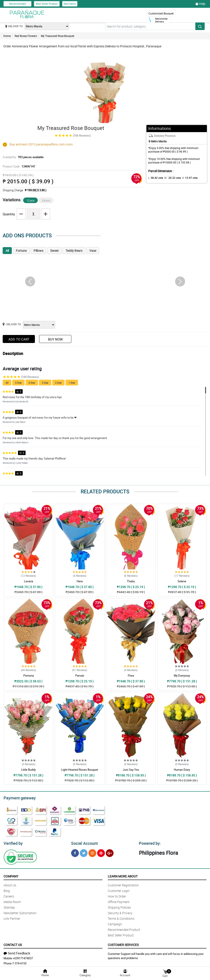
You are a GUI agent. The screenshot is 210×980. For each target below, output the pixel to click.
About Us (10, 884)
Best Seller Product (47, 4)
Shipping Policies (119, 906)
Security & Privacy (120, 912)
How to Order (117, 895)
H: (186, 178)
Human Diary (182, 770)
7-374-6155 (19, 962)
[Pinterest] (101, 852)
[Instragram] (92, 852)
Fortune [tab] (21, 251)
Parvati (80, 676)
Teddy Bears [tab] (74, 251)
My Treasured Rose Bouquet (58, 36)
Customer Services (123, 943)
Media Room (12, 900)
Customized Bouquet (161, 13)
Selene (182, 581)
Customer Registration (123, 884)
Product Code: (18, 166)
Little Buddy (28, 770)
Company (11, 875)
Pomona (29, 676)
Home (7, 36)
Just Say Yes (131, 770)
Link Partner (12, 917)
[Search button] (200, 26)
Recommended (17, 4)
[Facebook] (75, 852)
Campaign (115, 923)
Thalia (131, 581)
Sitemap (9, 906)
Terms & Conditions (121, 917)
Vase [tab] (93, 251)
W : (170, 178)
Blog (7, 889)
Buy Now (55, 339)
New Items (70, 4)
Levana (29, 581)
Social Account (83, 842)
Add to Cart (19, 339)
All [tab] (7, 251)
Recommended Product (124, 928)
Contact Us (13, 943)
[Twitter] (84, 852)
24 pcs (46, 200)
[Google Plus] (110, 852)
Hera (80, 581)
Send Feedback (17, 952)
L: (155, 178)
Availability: (22, 157)
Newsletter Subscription (20, 912)
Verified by (12, 842)
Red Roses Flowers (26, 36)
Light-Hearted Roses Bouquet (80, 770)
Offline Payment (119, 900)
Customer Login (119, 889)
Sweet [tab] (54, 251)
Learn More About (123, 875)
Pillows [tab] (38, 251)
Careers (9, 895)
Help (200, 4)
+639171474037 (23, 957)
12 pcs (30, 200)
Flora (131, 676)
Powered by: (149, 842)
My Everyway (182, 676)
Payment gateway (18, 797)
